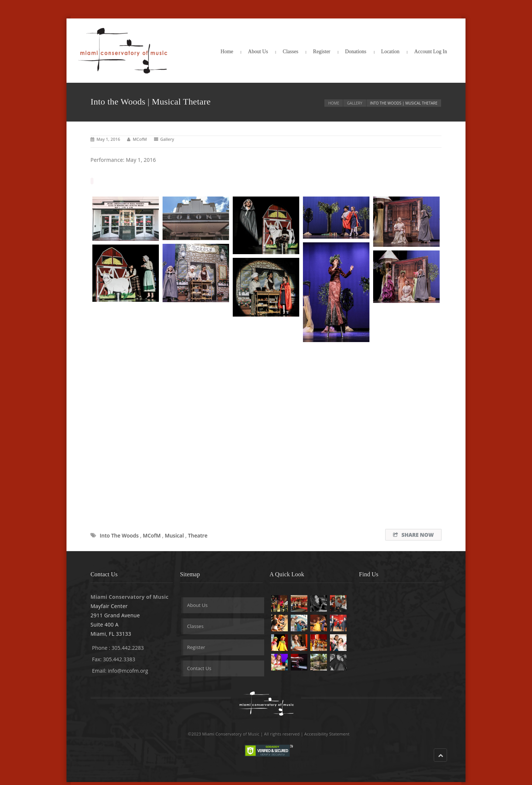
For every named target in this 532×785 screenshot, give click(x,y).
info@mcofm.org (128, 671)
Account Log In (431, 52)
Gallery (354, 103)
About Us (258, 52)
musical (174, 535)
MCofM (140, 139)
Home (227, 52)
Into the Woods (119, 535)
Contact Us (199, 668)
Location (391, 52)
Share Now (413, 535)
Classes (290, 52)
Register (322, 52)
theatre (198, 535)
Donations (356, 52)
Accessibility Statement (327, 734)
